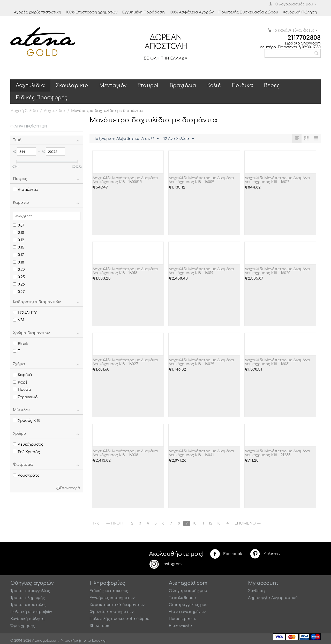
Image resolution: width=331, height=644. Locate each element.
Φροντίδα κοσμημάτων (111, 612)
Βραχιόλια (183, 85)
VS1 (19, 320)
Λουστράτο (26, 475)
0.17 (18, 255)
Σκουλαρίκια (72, 85)
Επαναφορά (70, 488)
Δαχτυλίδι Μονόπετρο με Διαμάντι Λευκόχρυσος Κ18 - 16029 (202, 362)
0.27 (19, 292)
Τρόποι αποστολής (28, 605)
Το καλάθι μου (182, 598)
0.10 (18, 233)
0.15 (19, 247)
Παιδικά (242, 85)
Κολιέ (214, 85)
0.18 (18, 262)
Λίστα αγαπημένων (187, 612)
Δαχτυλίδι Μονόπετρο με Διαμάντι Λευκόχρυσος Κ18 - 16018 (125, 271)
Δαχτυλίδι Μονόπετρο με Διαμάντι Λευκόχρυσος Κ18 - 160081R (125, 180)
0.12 (18, 240)
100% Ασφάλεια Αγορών (192, 12)
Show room (100, 626)
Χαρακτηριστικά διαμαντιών (117, 605)
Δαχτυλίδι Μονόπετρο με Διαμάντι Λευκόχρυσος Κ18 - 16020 (278, 271)
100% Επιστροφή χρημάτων (92, 12)
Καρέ (20, 382)
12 (211, 523)
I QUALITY (25, 313)
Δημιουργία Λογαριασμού (273, 598)
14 (227, 523)
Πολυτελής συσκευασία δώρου (119, 619)
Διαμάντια (25, 190)
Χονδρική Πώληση (300, 12)
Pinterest (265, 554)
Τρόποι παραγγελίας (30, 591)
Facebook (226, 554)
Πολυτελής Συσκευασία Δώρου (248, 12)
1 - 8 (96, 523)
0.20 (19, 270)
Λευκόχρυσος (28, 444)
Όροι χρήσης (23, 626)
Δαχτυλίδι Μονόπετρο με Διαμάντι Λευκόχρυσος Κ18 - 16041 (202, 453)
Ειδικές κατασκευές (109, 591)
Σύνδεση (256, 591)
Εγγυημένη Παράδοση (143, 12)
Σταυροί (148, 85)
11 (203, 523)
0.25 (19, 277)
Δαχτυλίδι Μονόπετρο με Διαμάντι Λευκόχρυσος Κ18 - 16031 (278, 362)
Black (20, 344)
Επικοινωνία (181, 626)
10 (195, 523)
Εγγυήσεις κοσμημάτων (112, 598)
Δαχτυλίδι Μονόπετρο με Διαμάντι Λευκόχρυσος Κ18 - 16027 (125, 362)
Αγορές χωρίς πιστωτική (38, 12)
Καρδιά (22, 375)
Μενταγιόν (113, 85)
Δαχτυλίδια (30, 85)
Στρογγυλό (25, 397)
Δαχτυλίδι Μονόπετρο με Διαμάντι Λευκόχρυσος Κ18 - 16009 (202, 180)
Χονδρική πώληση (27, 619)
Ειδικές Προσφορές (42, 98)
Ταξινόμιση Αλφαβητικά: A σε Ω (126, 139)
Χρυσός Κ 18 (27, 421)
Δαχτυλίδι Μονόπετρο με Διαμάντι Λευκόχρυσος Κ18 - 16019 (202, 271)
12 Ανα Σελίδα (179, 139)
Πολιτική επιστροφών (31, 612)
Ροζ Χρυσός (26, 452)
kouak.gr (100, 641)
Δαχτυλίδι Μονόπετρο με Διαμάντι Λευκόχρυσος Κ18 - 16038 (125, 453)
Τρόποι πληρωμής (28, 598)
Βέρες (272, 85)
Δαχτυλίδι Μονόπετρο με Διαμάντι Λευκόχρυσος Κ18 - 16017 (278, 180)
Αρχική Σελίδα (24, 111)
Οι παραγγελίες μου (188, 605)
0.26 (19, 284)
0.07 (19, 225)
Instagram (165, 564)
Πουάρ (22, 390)
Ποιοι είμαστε (183, 619)
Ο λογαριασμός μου (188, 591)
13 (219, 523)
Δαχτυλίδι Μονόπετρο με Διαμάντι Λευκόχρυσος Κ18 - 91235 (278, 453)
